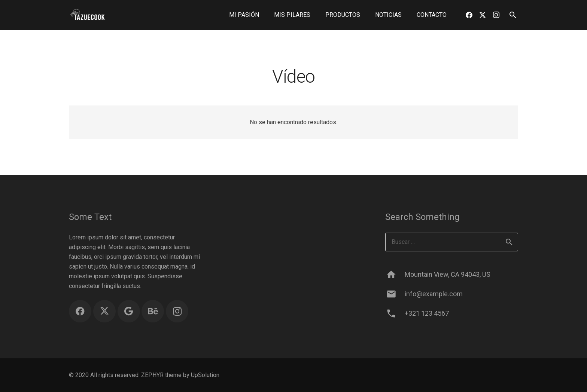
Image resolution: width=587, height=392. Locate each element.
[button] (513, 15)
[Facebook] (469, 15)
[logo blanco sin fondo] (88, 15)
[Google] (129, 311)
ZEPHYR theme (161, 375)
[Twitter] (483, 15)
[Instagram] (496, 15)
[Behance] (153, 311)
